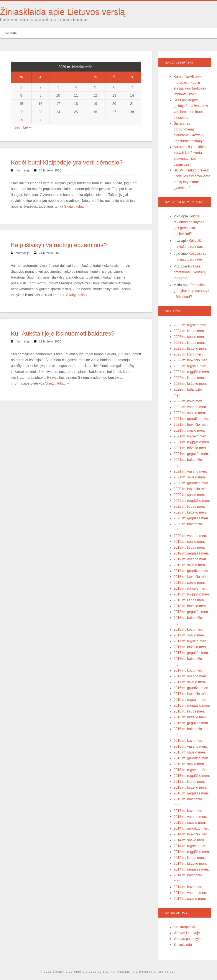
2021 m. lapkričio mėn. (191, 425)
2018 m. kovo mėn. (188, 629)
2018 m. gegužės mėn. (191, 612)
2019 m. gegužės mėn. (191, 553)
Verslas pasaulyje (187, 939)
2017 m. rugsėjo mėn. (190, 641)
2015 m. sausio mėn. (190, 823)
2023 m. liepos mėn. (189, 343)
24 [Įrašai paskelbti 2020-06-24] (58, 112)
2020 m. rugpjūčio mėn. (192, 501)
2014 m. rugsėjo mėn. (190, 846)
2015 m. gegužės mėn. (191, 793)
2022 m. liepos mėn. (189, 378)
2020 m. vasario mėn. (190, 536)
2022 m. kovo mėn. (188, 401)
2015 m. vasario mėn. (190, 817)
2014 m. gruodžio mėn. (191, 828)
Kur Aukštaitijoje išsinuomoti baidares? (63, 333)
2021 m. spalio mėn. (189, 430)
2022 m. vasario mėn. (190, 407)
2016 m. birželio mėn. (190, 717)
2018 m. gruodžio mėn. (191, 571)
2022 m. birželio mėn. (190, 384)
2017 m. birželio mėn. (190, 647)
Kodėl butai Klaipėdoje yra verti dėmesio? (67, 162)
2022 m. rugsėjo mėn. (190, 366)
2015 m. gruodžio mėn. (191, 758)
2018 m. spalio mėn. (189, 583)
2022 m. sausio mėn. (190, 413)
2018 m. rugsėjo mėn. (190, 588)
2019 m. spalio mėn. (189, 542)
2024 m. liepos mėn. (189, 331)
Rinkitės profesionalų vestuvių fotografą (190, 272)
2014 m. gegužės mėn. (191, 869)
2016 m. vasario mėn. (190, 746)
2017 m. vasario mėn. (190, 676)
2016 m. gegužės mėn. (191, 723)
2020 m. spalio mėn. (189, 495)
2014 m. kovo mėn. (188, 887)
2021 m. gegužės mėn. (191, 454)
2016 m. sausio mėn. (190, 752)
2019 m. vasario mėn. (190, 559)
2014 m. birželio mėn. (190, 863)
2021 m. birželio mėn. (190, 448)
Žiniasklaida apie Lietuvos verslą (62, 12)
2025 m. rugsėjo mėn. (190, 325)
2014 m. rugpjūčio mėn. (192, 852)
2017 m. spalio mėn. (189, 635)
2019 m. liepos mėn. (189, 547)
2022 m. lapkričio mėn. (191, 360)
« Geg (16, 127)
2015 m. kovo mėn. (188, 811)
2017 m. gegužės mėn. (191, 653)
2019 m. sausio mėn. (190, 565)
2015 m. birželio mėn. (190, 787)
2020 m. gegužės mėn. (191, 518)
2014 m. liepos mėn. (189, 858)
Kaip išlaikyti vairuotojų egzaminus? (59, 245)
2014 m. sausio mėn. (190, 899)
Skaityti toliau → (76, 206)
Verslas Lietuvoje (187, 933)
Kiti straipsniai (184, 927)
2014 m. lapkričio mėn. (191, 834)
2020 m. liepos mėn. (189, 506)
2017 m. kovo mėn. (188, 670)
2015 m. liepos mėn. (189, 782)
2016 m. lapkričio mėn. (191, 694)
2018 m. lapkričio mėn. (191, 577)
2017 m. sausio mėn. (190, 682)
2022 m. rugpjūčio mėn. (192, 372)
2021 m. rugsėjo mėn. (190, 436)
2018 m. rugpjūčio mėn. (192, 594)
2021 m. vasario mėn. (190, 471)
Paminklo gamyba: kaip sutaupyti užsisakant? (191, 291)
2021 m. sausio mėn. (190, 477)
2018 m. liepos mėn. (189, 600)
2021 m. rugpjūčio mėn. (192, 442)
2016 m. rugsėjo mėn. (190, 700)
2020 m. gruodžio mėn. (191, 483)
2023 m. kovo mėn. (188, 354)
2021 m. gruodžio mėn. (191, 419)
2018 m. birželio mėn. (190, 606)
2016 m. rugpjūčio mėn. (192, 705)
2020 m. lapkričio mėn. (191, 489)
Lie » (27, 127)
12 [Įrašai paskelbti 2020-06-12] (95, 95)
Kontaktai (11, 33)
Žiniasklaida (183, 945)
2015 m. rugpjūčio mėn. (192, 776)
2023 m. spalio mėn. (189, 337)
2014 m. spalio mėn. (189, 840)
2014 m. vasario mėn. (190, 893)
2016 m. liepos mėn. (189, 711)
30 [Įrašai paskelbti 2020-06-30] (40, 120)
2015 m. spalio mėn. (189, 764)
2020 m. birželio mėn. (190, 512)
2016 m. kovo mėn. (188, 741)
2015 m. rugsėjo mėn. (190, 770)
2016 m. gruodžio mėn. (191, 688)
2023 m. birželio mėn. (190, 348)
